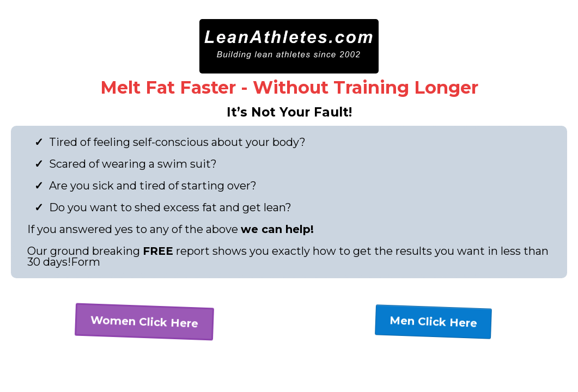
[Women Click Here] (144, 322)
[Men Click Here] (433, 322)
